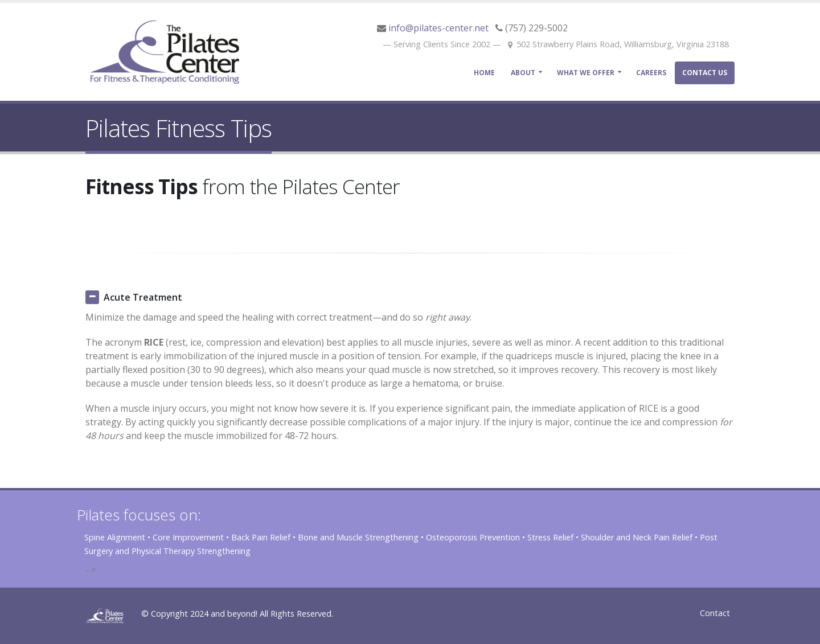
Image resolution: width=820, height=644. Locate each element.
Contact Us (705, 73)
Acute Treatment (143, 297)
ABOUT (523, 73)
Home (484, 73)
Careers (651, 73)
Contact (715, 613)
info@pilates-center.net (438, 28)
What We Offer (586, 73)
